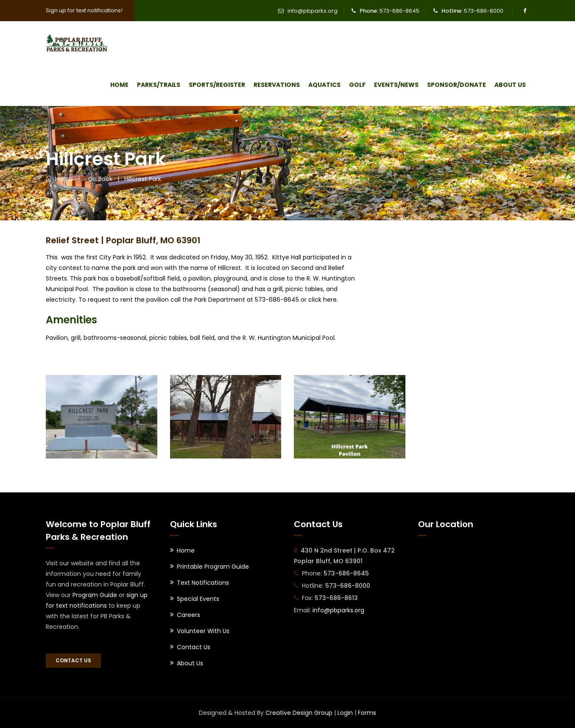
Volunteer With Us (203, 631)
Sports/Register (217, 85)
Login (345, 713)
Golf (357, 85)
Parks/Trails (159, 85)
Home (119, 85)
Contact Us (73, 660)
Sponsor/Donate (456, 85)
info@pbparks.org (313, 11)
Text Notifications (203, 583)
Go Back (99, 179)
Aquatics (324, 85)
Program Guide (95, 595)
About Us (510, 85)
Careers (188, 615)
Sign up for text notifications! (84, 10)
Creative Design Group (299, 713)
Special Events (198, 599)
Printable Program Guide (213, 567)
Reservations (277, 85)
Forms (367, 713)
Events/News (396, 85)
